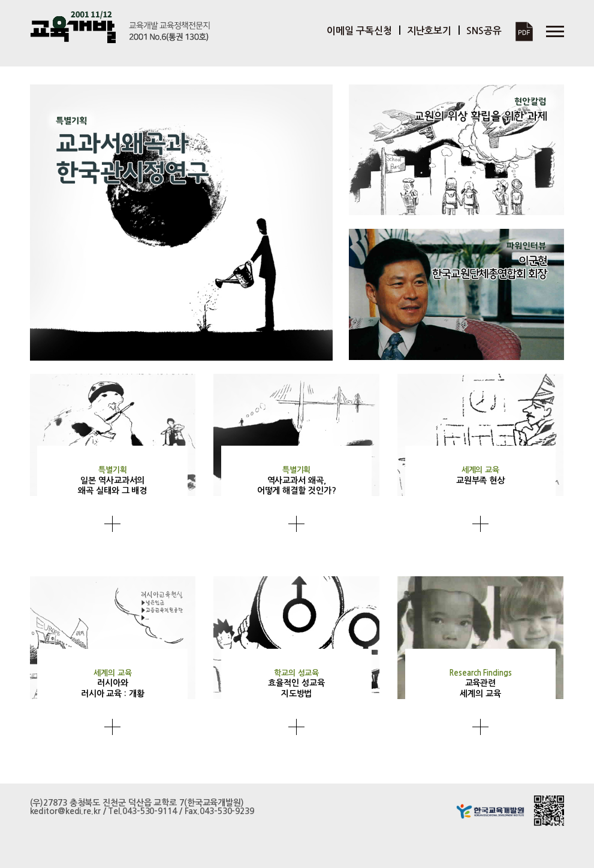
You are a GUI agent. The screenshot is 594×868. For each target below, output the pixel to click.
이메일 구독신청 (359, 31)
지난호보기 (429, 31)
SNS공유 (484, 31)
